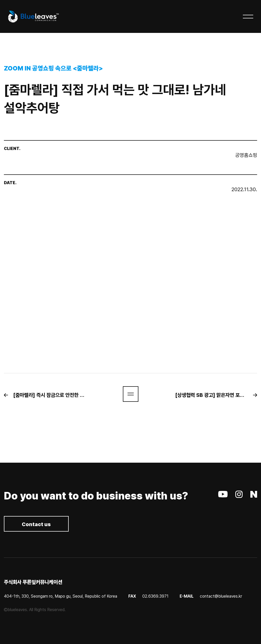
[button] (47, 395)
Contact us (36, 524)
